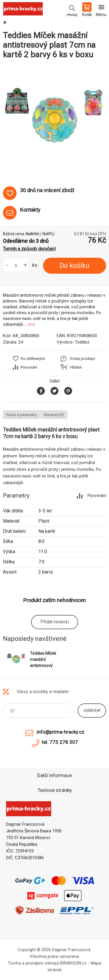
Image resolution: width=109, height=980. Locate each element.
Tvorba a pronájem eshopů (33, 963)
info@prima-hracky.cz (60, 732)
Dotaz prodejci (83, 359)
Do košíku (75, 266)
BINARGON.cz (73, 963)
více (31, 324)
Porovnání (29, 367)
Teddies (82, 342)
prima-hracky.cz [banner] (23, 10)
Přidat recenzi (55, 622)
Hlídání (76, 367)
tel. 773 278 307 (60, 742)
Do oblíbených (33, 359)
